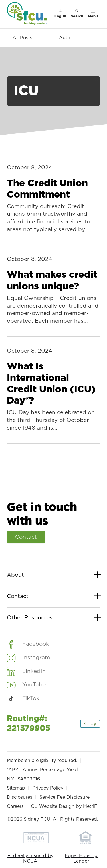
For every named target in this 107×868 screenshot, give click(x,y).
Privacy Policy (49, 788)
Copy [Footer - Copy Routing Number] (90, 724)
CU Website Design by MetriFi (65, 806)
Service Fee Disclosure (65, 797)
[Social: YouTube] (26, 685)
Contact (26, 537)
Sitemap (17, 788)
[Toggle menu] (93, 14)
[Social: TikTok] (23, 699)
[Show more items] (96, 38)
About (53, 575)
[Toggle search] (77, 14)
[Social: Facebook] (28, 644)
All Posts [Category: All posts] (22, 38)
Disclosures (20, 797)
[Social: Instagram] (28, 658)
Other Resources (53, 618)
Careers (16, 806)
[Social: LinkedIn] (26, 671)
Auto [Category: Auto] (65, 38)
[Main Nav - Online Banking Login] (60, 14)
